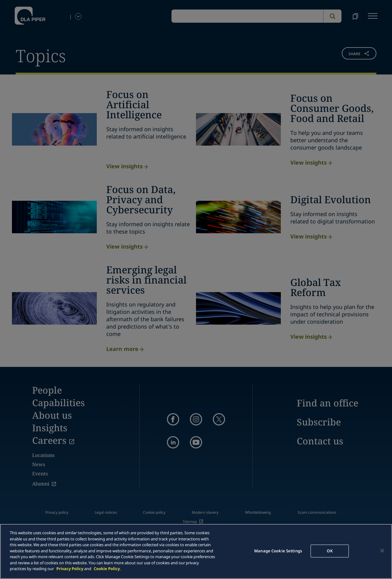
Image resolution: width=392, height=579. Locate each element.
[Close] (382, 551)
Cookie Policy (107, 569)
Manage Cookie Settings (278, 551)
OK (330, 551)
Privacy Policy (70, 569)
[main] (196, 551)
